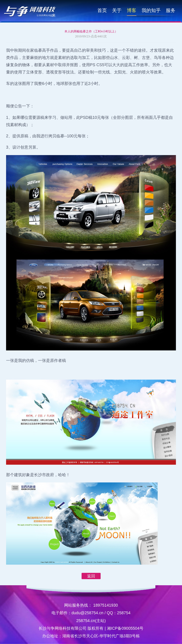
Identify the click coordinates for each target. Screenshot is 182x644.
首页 (102, 10)
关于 (117, 10)
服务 (171, 10)
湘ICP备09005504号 (125, 628)
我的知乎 (151, 10)
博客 (132, 10)
